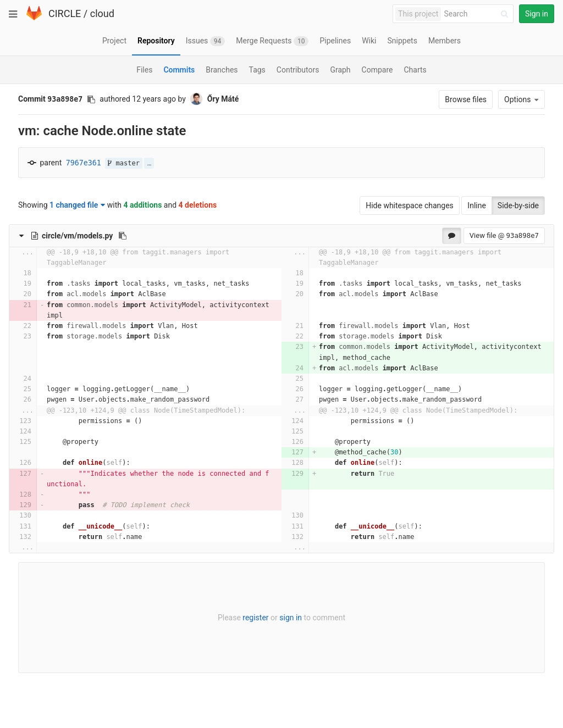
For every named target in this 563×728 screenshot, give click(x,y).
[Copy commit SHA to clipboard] (91, 99)
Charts (415, 70)
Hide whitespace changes (410, 205)
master (124, 163)
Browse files (466, 99)
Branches (222, 70)
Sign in (537, 14)
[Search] (478, 14)
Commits (179, 70)
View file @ (504, 235)
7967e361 (84, 163)
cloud (102, 13)
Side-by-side (518, 205)
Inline (477, 205)
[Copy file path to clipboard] (123, 236)
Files (144, 70)
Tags (257, 70)
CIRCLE (65, 13)
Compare (377, 70)
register (255, 618)
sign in (291, 618)
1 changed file (77, 205)
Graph (340, 70)
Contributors (298, 70)
